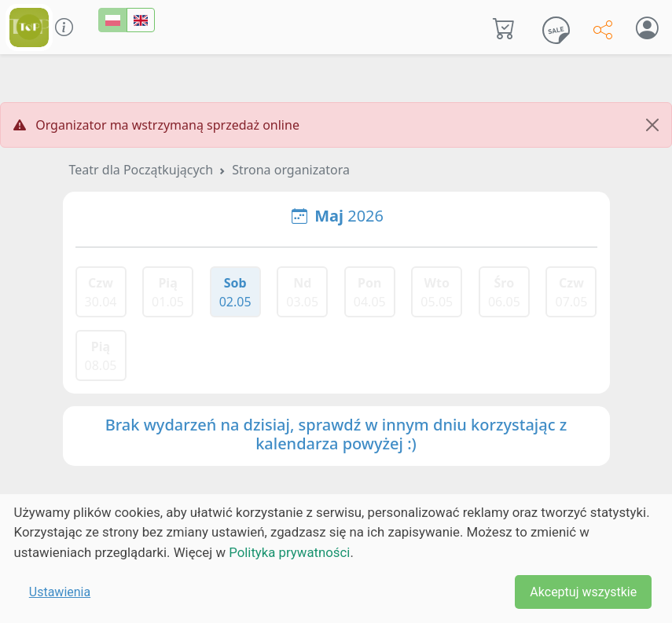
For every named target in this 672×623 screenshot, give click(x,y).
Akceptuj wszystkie (583, 592)
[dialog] (336, 559)
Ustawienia (60, 592)
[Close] (652, 125)
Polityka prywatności (289, 552)
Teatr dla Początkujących (141, 170)
